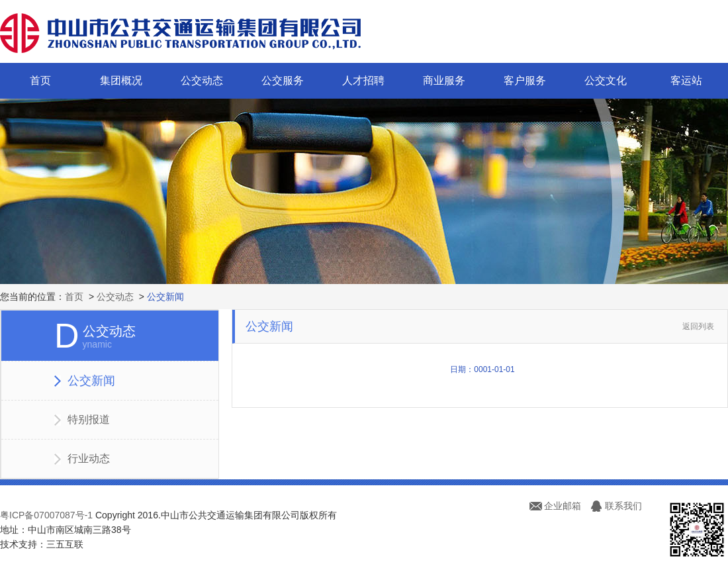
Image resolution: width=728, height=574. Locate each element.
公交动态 (202, 80)
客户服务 (525, 80)
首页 (40, 80)
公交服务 (283, 80)
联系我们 (623, 506)
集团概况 (121, 80)
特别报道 (89, 419)
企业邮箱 (563, 506)
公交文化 (606, 80)
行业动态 (89, 458)
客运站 (686, 80)
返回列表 (698, 326)
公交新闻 (165, 297)
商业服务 (444, 80)
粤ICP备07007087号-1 (46, 515)
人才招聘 (363, 80)
